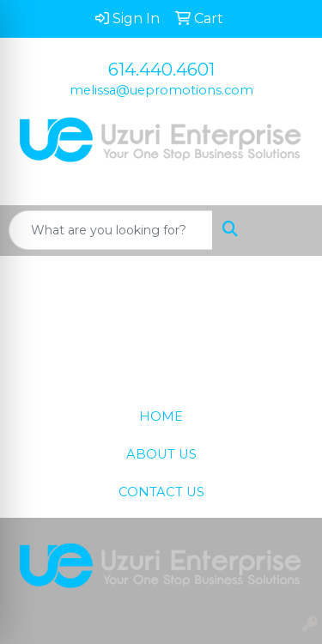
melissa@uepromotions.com (161, 90)
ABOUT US (161, 454)
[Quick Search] (111, 230)
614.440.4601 (161, 70)
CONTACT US (161, 492)
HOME (161, 416)
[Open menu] (288, 230)
